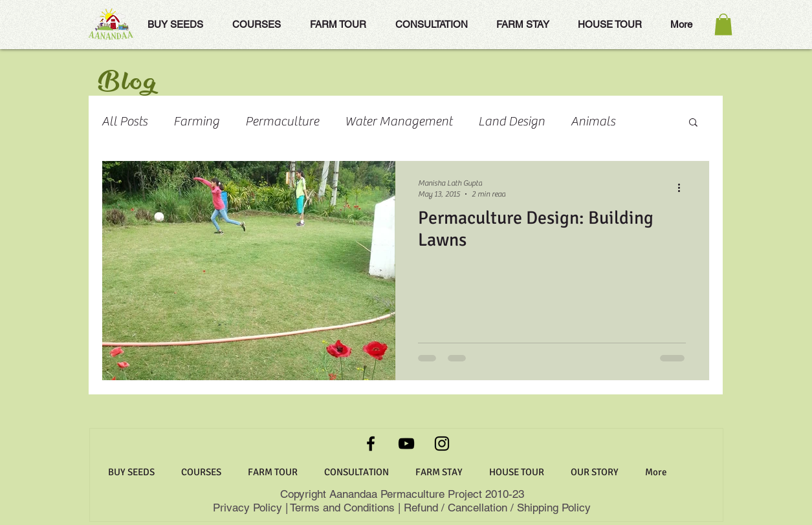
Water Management (399, 121)
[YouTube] (406, 444)
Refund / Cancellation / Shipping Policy (497, 508)
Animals (593, 121)
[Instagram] (442, 444)
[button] (723, 24)
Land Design (511, 121)
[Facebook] (371, 444)
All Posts (125, 121)
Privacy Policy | (251, 508)
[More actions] (684, 187)
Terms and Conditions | (345, 508)
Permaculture (282, 121)
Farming (196, 121)
